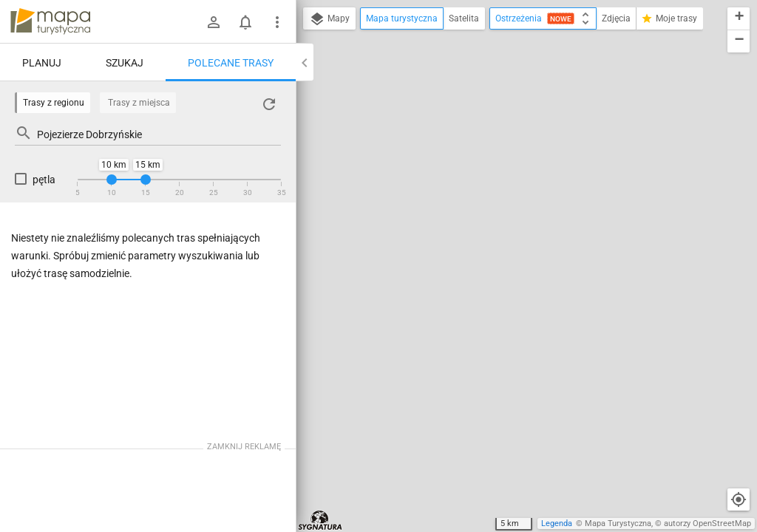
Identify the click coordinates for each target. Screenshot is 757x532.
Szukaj (125, 63)
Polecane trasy (231, 63)
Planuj (42, 63)
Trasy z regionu (54, 103)
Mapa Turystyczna (618, 524)
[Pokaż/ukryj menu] (277, 22)
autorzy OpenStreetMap (707, 524)
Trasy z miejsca (139, 103)
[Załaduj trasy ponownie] (269, 104)
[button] (739, 19)
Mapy (329, 19)
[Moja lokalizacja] (739, 499)
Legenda (557, 524)
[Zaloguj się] (214, 22)
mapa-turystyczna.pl (50, 21)
